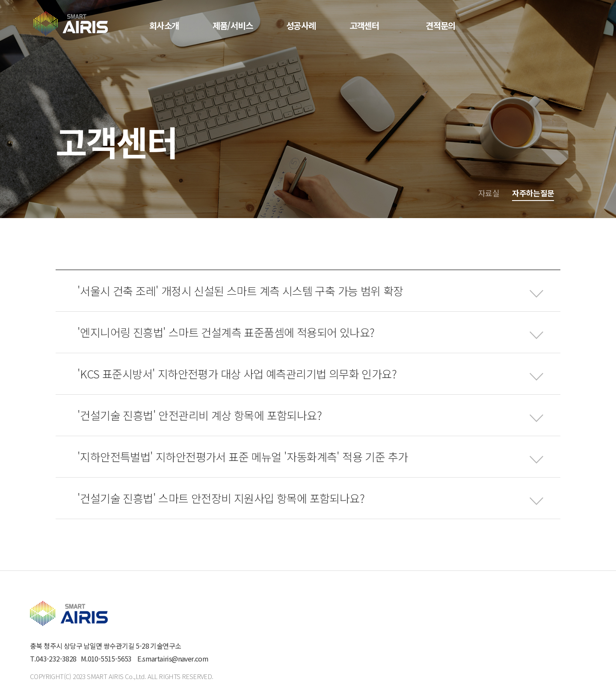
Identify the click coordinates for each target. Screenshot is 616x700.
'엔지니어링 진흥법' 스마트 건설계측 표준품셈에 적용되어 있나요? (226, 332)
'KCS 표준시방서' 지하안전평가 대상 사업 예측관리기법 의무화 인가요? (237, 374)
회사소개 (164, 25)
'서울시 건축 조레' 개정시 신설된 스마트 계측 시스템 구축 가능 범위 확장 (240, 291)
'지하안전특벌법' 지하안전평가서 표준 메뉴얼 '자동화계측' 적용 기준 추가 (243, 456)
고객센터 (364, 25)
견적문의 (441, 25)
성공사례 (301, 25)
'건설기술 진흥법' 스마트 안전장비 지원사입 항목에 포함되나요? (221, 498)
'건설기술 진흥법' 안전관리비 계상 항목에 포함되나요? (200, 415)
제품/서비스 (233, 25)
